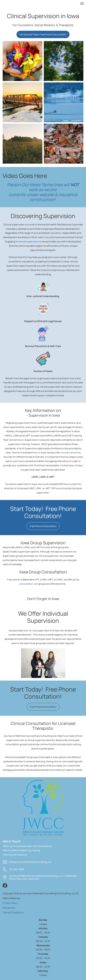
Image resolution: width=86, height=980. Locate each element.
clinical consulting (71, 453)
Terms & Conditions (13, 912)
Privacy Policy (10, 903)
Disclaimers (9, 908)
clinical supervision (28, 241)
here (35, 453)
